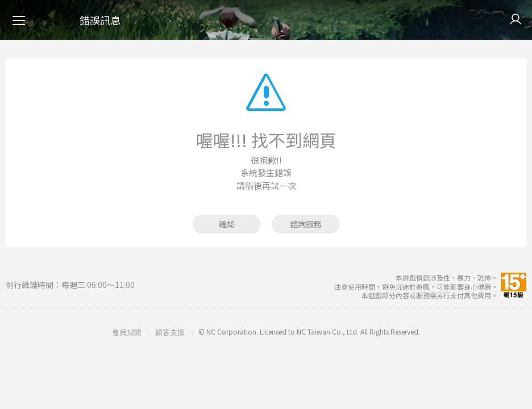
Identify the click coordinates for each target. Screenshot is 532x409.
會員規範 (127, 332)
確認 (227, 224)
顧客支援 (170, 332)
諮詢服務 (306, 224)
